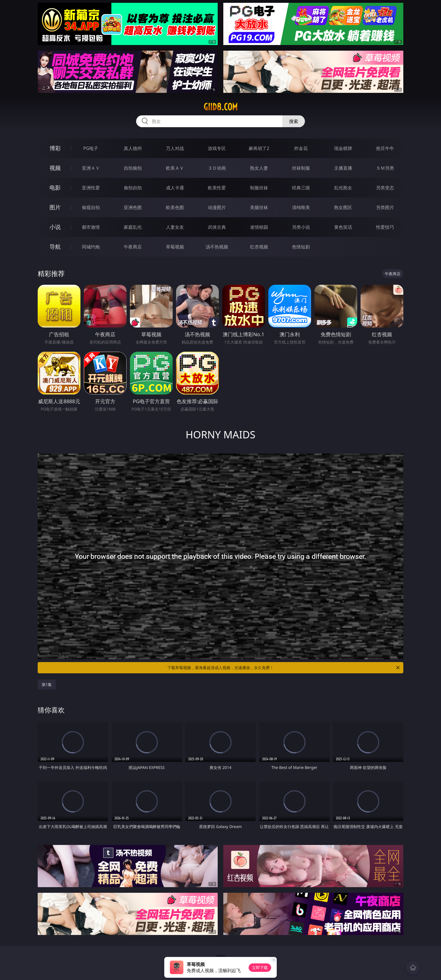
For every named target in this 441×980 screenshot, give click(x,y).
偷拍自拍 (133, 188)
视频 (55, 168)
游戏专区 (217, 148)
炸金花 (301, 148)
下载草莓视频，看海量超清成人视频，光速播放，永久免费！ (284, 668)
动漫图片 (217, 207)
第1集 (47, 684)
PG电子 (91, 148)
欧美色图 (175, 207)
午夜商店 (133, 247)
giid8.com (221, 107)
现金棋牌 (343, 148)
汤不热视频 (217, 247)
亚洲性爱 (91, 188)
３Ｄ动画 (217, 168)
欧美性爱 (217, 188)
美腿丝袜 (259, 207)
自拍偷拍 (133, 168)
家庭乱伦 (133, 227)
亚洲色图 (133, 207)
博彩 (55, 148)
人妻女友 (175, 227)
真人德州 (133, 148)
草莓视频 (175, 247)
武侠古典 (217, 227)
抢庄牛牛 (385, 148)
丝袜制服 (301, 168)
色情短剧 (301, 247)
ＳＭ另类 (385, 168)
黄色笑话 (343, 227)
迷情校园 (259, 227)
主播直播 (343, 168)
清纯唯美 (301, 207)
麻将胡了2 (259, 148)
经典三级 (301, 188)
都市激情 (91, 227)
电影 (55, 188)
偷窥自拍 (91, 207)
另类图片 (385, 207)
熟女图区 (343, 207)
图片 (55, 207)
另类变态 (385, 188)
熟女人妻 (259, 168)
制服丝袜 (259, 188)
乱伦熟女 (343, 188)
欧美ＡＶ (175, 168)
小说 (55, 227)
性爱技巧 (385, 227)
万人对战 (175, 148)
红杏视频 (259, 247)
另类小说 (301, 227)
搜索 (294, 121)
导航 (55, 247)
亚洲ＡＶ (91, 168)
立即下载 (260, 967)
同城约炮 (91, 247)
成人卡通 (175, 188)
